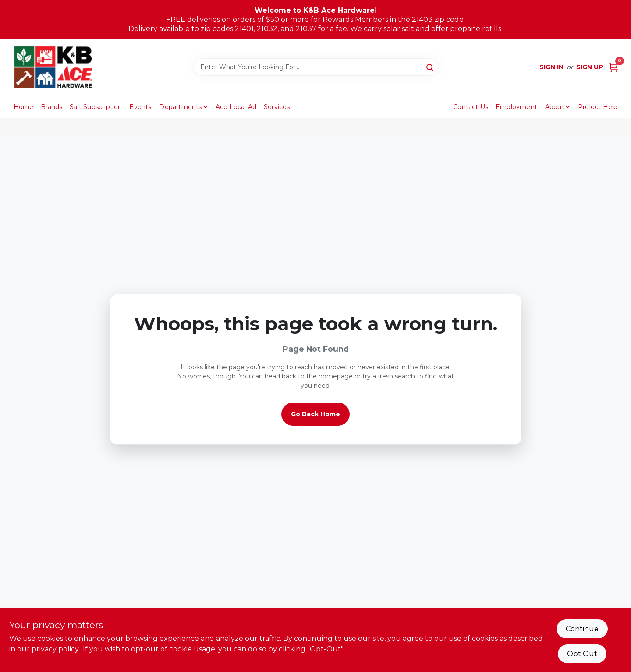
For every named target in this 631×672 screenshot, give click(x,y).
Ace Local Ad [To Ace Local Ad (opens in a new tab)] (236, 107)
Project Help (598, 107)
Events (140, 107)
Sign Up (590, 67)
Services (277, 107)
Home (24, 107)
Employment (516, 107)
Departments (180, 107)
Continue (582, 629)
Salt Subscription (96, 107)
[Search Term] (316, 67)
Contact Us (471, 107)
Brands (51, 107)
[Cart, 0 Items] (613, 67)
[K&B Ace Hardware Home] (53, 67)
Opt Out (582, 654)
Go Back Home (315, 414)
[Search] (431, 67)
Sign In (551, 67)
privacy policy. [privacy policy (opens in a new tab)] (56, 649)
